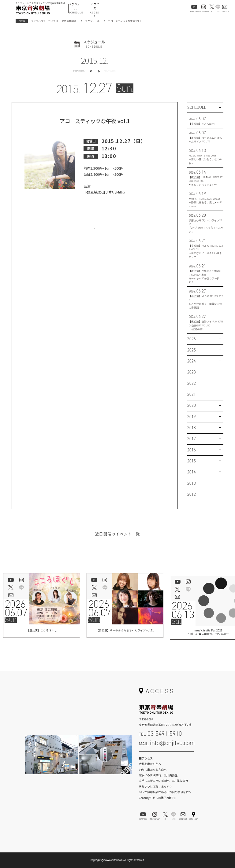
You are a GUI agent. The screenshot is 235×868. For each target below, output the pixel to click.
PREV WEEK (79, 71)
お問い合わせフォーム (166, 755)
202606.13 (183, 610)
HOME (22, 21)
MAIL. (167, 743)
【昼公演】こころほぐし (41, 631)
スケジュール (92, 21)
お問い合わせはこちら (95, 233)
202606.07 (16, 609)
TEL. (160, 734)
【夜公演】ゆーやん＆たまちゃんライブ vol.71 (125, 631)
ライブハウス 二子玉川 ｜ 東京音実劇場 (54, 21)
